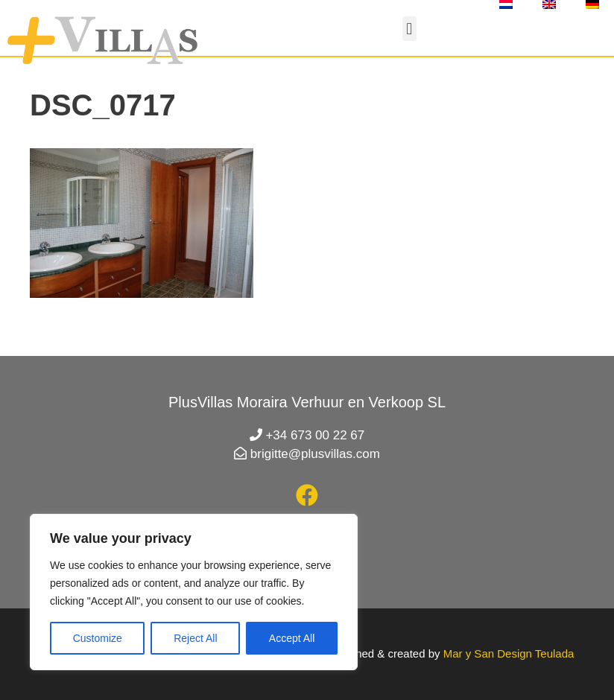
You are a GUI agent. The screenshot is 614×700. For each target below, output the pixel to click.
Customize (98, 638)
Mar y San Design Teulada (509, 653)
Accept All (292, 638)
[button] (409, 29)
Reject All (195, 638)
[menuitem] (506, 4)
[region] (194, 592)
